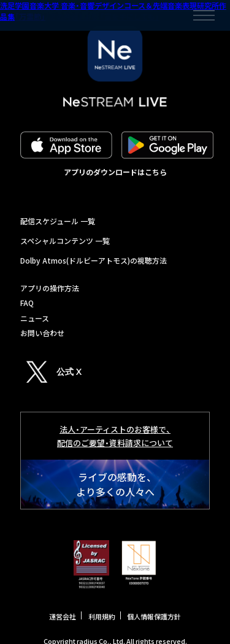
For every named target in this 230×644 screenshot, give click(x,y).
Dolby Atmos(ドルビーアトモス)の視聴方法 (94, 260)
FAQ (27, 303)
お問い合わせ (42, 333)
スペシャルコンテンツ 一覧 (65, 241)
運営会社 (63, 616)
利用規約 (102, 616)
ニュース (35, 318)
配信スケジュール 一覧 (58, 221)
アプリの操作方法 (50, 288)
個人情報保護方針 (154, 616)
